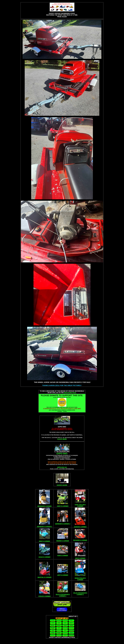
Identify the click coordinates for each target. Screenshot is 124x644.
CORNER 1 (63, 596)
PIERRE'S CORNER (63, 541)
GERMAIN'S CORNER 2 (45, 527)
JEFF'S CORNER (63, 575)
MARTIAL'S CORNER (44, 577)
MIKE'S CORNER (44, 541)
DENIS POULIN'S (80, 578)
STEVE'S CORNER (45, 596)
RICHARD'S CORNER (80, 540)
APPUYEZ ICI (62, 467)
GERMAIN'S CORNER (44, 506)
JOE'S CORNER (80, 558)
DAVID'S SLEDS (62, 485)
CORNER (80, 506)
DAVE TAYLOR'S (80, 505)
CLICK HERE (62, 439)
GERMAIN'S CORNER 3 (63, 524)
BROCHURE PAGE (70, 393)
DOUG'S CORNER (44, 557)
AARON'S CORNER (80, 527)
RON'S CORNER (63, 556)
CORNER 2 (80, 594)
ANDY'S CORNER (63, 506)
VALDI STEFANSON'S (63, 594)
